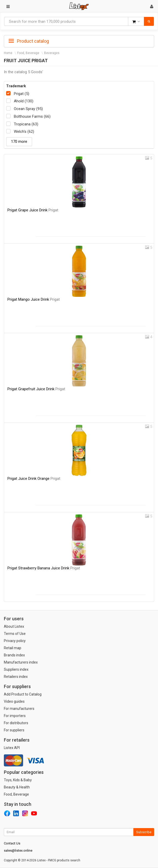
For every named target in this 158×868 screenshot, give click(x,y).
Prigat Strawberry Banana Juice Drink (44, 568)
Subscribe (144, 832)
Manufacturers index (21, 662)
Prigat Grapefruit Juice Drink (36, 389)
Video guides (14, 701)
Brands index (14, 655)
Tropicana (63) (26, 124)
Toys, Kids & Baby (18, 780)
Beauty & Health (17, 787)
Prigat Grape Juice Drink (33, 210)
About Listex (14, 626)
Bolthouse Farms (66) (32, 116)
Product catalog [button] (29, 41)
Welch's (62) (24, 132)
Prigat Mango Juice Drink (34, 299)
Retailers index (16, 677)
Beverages (52, 53)
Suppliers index (16, 669)
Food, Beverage (28, 53)
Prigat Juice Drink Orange (34, 479)
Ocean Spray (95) (28, 109)
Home (8, 53)
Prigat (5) (22, 94)
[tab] (79, 41)
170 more (19, 142)
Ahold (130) (24, 101)
